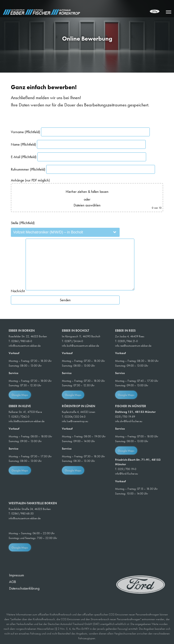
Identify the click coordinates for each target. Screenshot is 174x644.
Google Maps (20, 395)
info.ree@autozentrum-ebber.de (133, 346)
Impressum (17, 575)
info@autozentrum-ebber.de (25, 346)
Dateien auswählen (87, 205)
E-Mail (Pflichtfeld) (79, 157)
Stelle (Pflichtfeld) (23, 223)
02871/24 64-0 (74, 341)
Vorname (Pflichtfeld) (80, 132)
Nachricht (73, 291)
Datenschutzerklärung (24, 588)
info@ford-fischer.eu (127, 474)
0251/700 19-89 (125, 417)
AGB (12, 582)
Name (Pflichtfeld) (78, 144)
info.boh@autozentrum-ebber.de (80, 346)
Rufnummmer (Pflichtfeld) (83, 169)
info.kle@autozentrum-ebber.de (27, 421)
